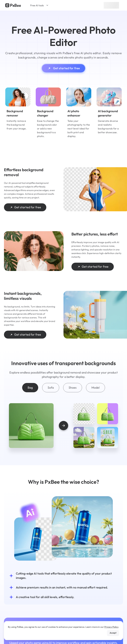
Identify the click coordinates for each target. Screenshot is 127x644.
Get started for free (63, 68)
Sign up (111, 5)
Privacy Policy (111, 627)
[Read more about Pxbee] (13, 5)
